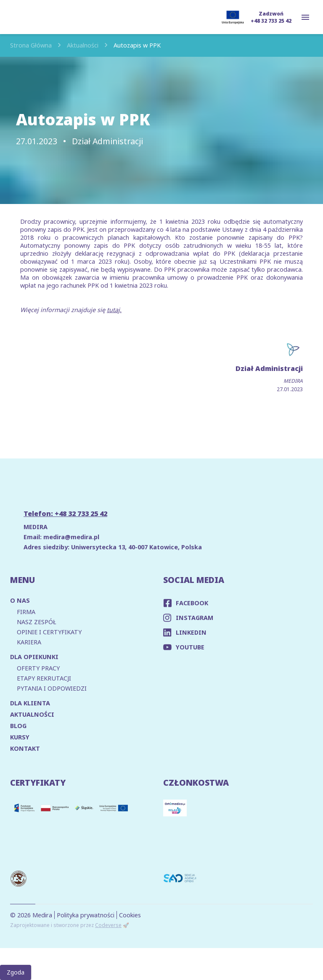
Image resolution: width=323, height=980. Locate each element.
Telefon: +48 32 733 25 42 (65, 514)
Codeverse (108, 925)
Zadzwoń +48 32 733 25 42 (271, 17)
